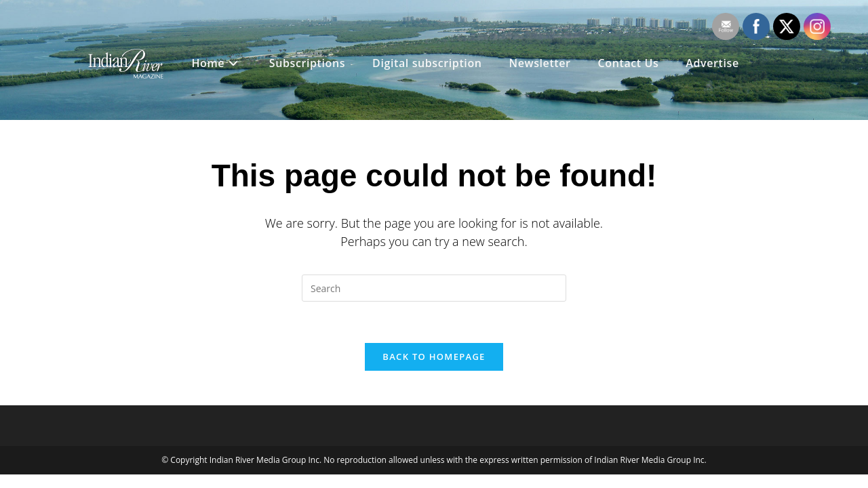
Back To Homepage (434, 357)
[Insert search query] (434, 288)
